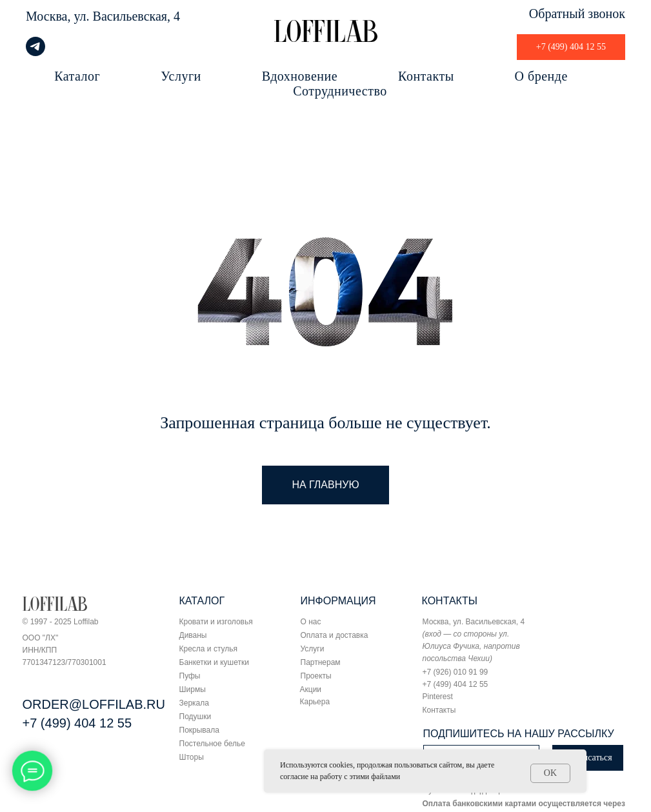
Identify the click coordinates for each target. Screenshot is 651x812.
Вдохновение (300, 76)
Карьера (315, 702)
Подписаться (587, 758)
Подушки (195, 717)
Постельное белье (212, 744)
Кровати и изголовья (216, 622)
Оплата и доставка (335, 635)
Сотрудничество (340, 91)
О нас (311, 622)
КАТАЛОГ (202, 601)
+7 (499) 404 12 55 (77, 723)
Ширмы (193, 689)
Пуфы (190, 676)
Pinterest (438, 697)
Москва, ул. (58, 16)
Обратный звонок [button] (577, 14)
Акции (311, 689)
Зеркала (194, 703)
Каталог (77, 76)
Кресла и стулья (209, 649)
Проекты (316, 676)
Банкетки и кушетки (214, 662)
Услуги (181, 76)
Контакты (426, 76)
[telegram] (35, 53)
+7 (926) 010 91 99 (456, 672)
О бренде (541, 76)
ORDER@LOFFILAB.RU (94, 704)
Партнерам (321, 662)
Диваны (193, 635)
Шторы (192, 757)
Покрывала (199, 730)
